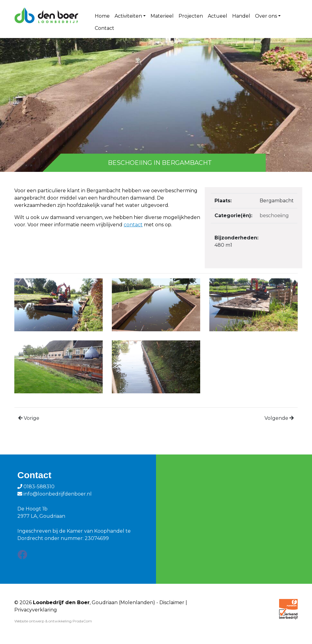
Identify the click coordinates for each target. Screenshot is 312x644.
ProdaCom (82, 621)
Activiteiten (128, 16)
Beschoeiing (274, 216)
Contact (105, 28)
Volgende (276, 418)
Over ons (266, 16)
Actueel (218, 16)
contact (133, 225)
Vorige (32, 418)
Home (102, 16)
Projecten (191, 16)
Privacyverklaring (36, 610)
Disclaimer (172, 602)
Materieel (162, 16)
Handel (241, 16)
